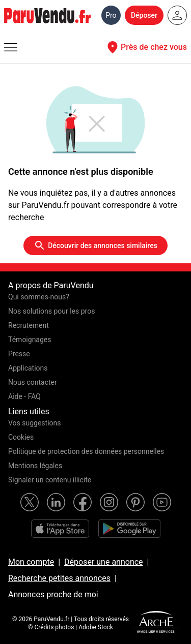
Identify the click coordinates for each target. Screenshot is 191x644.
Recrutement (29, 325)
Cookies (21, 437)
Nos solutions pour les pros (51, 311)
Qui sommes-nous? (39, 297)
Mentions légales (35, 466)
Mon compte (31, 562)
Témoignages (30, 340)
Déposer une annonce (104, 562)
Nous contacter (33, 382)
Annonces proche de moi (53, 594)
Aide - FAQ (24, 396)
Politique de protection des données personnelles (86, 451)
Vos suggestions (35, 423)
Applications (28, 368)
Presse (19, 354)
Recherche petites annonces (59, 578)
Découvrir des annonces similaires (95, 246)
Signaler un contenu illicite (50, 480)
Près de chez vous (146, 47)
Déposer (144, 15)
